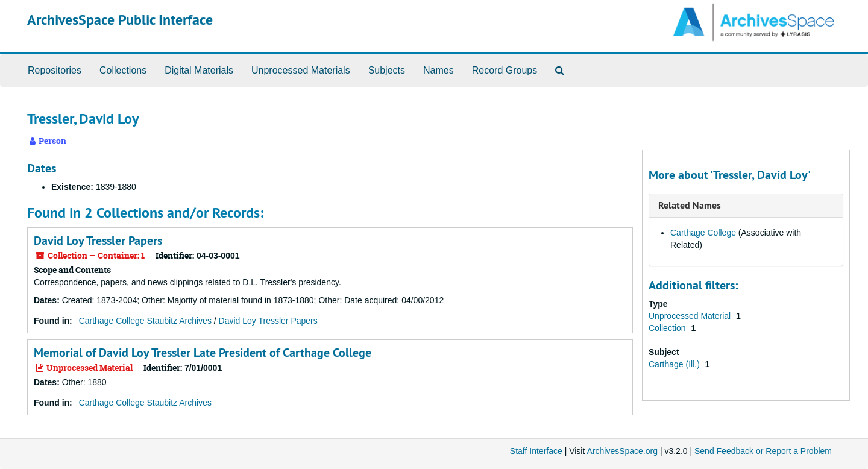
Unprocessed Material (691, 316)
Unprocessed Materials (301, 70)
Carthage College (703, 233)
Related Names (690, 205)
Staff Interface (536, 451)
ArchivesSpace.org (622, 451)
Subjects (387, 70)
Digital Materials (199, 70)
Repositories (55, 70)
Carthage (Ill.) (675, 364)
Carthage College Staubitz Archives (145, 321)
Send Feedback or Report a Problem (763, 451)
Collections (123, 70)
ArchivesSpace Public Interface (120, 20)
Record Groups (505, 70)
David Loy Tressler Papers (98, 241)
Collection (668, 328)
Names (439, 70)
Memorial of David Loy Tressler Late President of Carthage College (203, 353)
